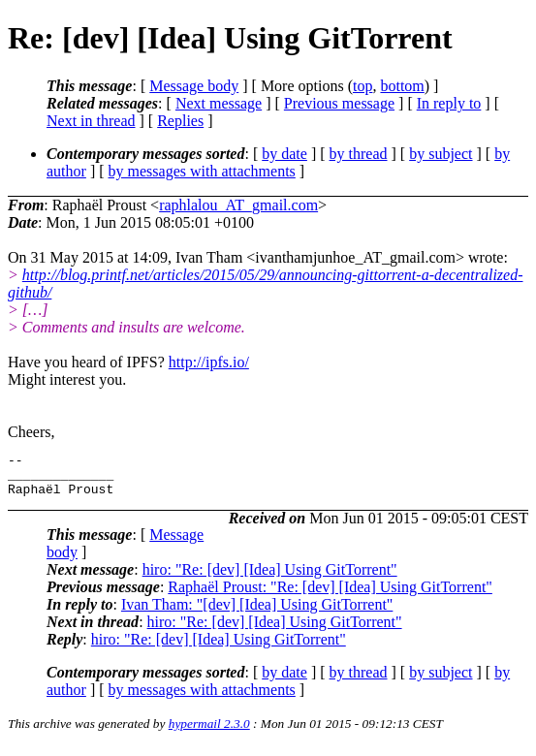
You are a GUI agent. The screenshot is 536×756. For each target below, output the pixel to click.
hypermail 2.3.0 (209, 732)
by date (284, 154)
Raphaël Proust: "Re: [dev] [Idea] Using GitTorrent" (330, 596)
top (363, 86)
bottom (402, 86)
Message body (194, 86)
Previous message (339, 103)
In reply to (449, 103)
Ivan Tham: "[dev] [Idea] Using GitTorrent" (257, 613)
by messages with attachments (202, 171)
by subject (441, 154)
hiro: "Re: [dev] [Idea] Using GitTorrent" (270, 578)
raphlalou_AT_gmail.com (238, 205)
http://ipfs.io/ (209, 362)
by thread (359, 154)
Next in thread (91, 121)
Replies (180, 121)
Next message (219, 103)
